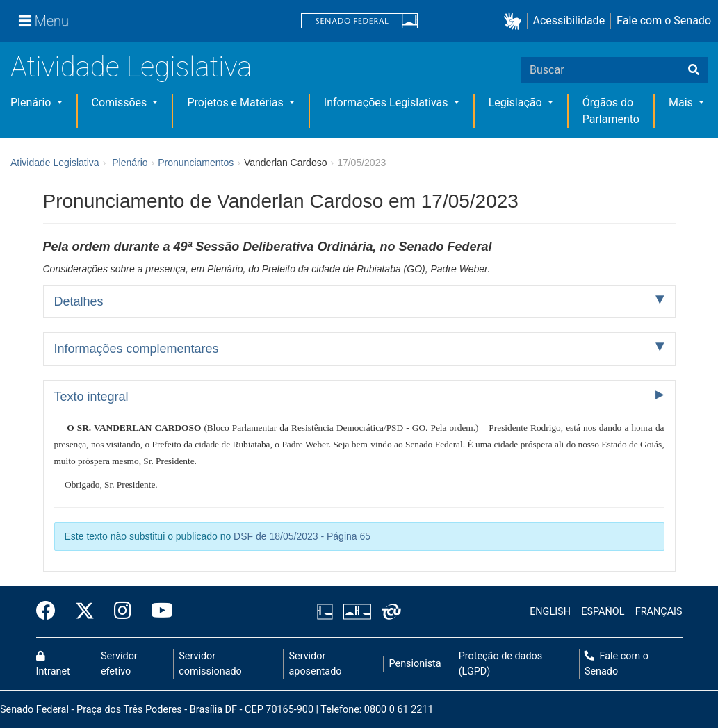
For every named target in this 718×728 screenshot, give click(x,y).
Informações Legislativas (387, 102)
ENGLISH (550, 612)
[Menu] (44, 21)
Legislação (517, 102)
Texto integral (91, 397)
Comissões (121, 102)
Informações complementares (137, 349)
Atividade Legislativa (131, 67)
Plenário (32, 102)
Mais (682, 102)
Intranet (53, 664)
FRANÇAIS (659, 612)
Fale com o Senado (664, 20)
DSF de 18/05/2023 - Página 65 (302, 536)
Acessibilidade (569, 20)
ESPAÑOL (603, 612)
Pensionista (415, 664)
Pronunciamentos (196, 163)
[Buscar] (694, 70)
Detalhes (79, 301)
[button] (515, 21)
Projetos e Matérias (236, 102)
